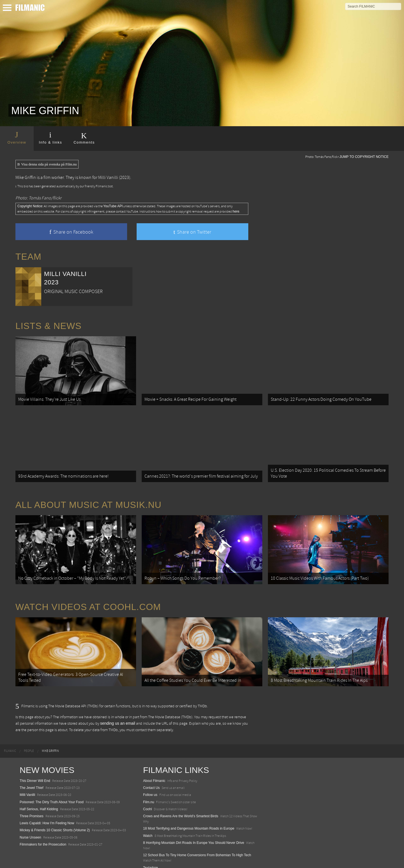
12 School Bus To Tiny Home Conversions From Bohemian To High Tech (197, 846)
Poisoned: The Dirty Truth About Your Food (52, 792)
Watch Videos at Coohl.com (88, 600)
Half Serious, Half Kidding (39, 800)
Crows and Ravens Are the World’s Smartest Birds (181, 807)
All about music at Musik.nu (89, 500)
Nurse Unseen (30, 828)
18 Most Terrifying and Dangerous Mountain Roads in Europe (189, 819)
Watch (148, 826)
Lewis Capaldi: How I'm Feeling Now (47, 814)
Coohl (147, 800)
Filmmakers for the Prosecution (43, 835)
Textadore (151, 858)
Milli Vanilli (108, 178)
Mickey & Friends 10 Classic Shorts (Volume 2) (55, 821)
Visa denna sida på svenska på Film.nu (47, 164)
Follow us (150, 785)
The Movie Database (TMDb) (170, 707)
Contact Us (151, 778)
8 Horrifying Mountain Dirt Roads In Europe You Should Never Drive (194, 833)
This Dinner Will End (35, 771)
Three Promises (32, 807)
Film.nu (149, 792)
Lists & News (48, 326)
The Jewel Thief (32, 778)
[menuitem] (10, 742)
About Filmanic (154, 771)
